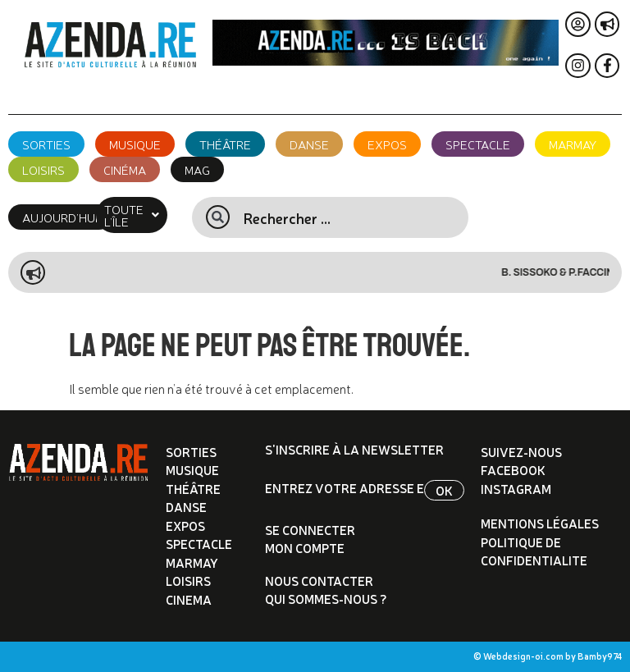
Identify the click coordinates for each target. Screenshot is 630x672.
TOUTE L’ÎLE (137, 215)
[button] (137, 215)
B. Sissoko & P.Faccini (573, 272)
